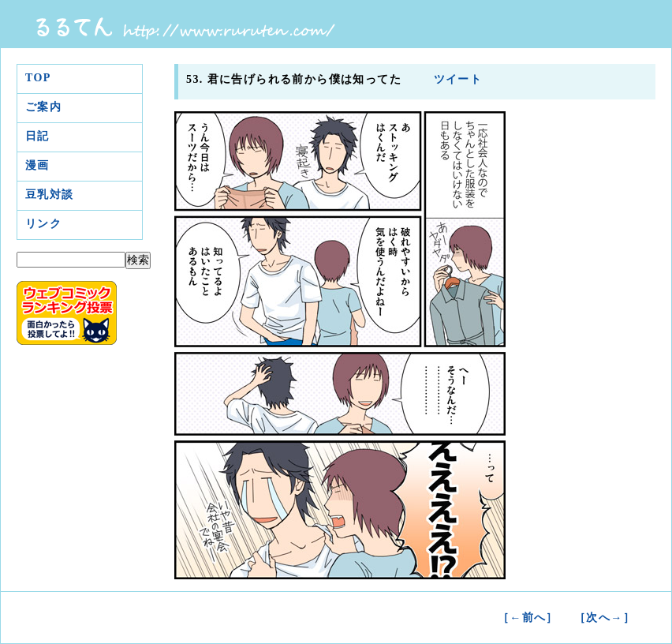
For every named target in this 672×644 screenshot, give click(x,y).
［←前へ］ (528, 618)
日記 (37, 136)
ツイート (456, 79)
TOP (38, 78)
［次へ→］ (605, 618)
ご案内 (43, 107)
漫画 (37, 165)
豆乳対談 (50, 195)
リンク (43, 224)
